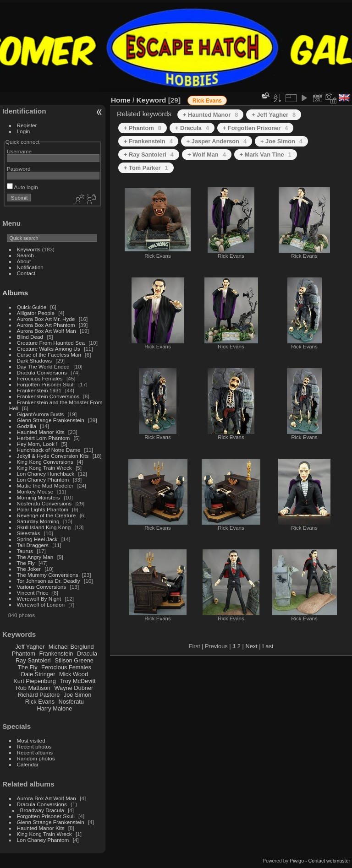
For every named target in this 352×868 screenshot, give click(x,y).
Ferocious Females (40, 378)
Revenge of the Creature (47, 515)
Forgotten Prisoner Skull (46, 384)
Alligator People (36, 313)
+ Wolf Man (207, 155)
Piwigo (297, 861)
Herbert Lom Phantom (44, 438)
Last (268, 646)
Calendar (28, 764)
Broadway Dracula (42, 810)
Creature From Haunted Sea (51, 343)
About (24, 261)
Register (27, 125)
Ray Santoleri (33, 660)
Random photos (36, 758)
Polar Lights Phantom (43, 509)
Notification (30, 267)
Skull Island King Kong (44, 527)
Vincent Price (33, 593)
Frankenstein (56, 654)
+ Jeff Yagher (274, 115)
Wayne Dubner (74, 688)
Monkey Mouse (35, 491)
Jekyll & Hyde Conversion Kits (53, 456)
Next (251, 646)
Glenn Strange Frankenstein (51, 420)
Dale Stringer (38, 674)
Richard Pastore (39, 695)
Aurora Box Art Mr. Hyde (46, 319)
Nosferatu (71, 702)
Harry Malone (54, 708)
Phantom (24, 654)
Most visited (31, 741)
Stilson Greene (74, 660)
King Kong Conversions (45, 462)
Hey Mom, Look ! (37, 444)
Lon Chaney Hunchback (46, 474)
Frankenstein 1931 (39, 390)
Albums (15, 293)
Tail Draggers (33, 545)
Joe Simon (77, 695)
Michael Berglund (71, 647)
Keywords (29, 249)
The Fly (26, 563)
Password (19, 169)
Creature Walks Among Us (49, 349)
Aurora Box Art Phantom (46, 325)
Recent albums (35, 752)
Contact (26, 273)
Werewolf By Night (39, 599)
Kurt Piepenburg (34, 681)
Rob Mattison (33, 688)
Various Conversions (42, 587)
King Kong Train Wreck (44, 468)
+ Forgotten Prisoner (255, 128)
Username (19, 151)
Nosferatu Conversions (44, 503)
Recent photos (34, 746)
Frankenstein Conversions (48, 396)
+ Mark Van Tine (266, 155)
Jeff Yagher (30, 647)
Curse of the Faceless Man (49, 355)
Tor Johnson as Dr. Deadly (49, 581)
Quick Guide (32, 307)
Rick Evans (40, 702)
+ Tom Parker (146, 168)
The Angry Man (35, 557)
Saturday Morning (38, 521)
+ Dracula (192, 128)
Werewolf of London (41, 605)
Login (24, 131)
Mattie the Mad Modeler (45, 486)
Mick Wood (74, 674)
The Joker (29, 569)
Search (25, 255)
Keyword (151, 100)
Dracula (87, 654)
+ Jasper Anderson (217, 141)
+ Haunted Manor (210, 115)
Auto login (22, 187)
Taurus (25, 551)
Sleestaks (29, 533)
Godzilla (27, 426)
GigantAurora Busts (41, 414)
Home (121, 100)
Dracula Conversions (42, 372)
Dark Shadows (35, 361)
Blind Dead (30, 337)
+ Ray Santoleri (149, 155)
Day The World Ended (43, 366)
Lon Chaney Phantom (43, 480)
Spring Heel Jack (37, 539)
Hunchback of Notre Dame (49, 450)
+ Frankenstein (148, 141)
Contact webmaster (329, 861)
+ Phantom (143, 128)
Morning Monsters (38, 497)
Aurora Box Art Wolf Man (47, 331)
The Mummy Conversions (48, 575)
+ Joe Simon (281, 141)
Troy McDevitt (77, 681)
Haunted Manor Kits (41, 432)
